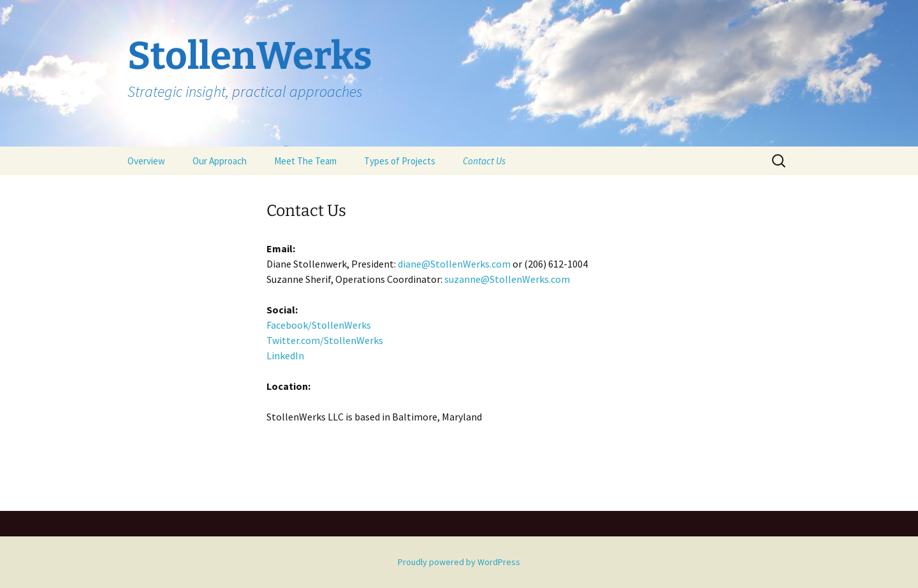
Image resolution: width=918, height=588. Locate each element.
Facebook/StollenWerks (319, 325)
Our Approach (220, 161)
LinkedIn (285, 355)
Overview (146, 161)
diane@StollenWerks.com (454, 264)
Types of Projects (400, 161)
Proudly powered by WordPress (459, 562)
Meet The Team (305, 161)
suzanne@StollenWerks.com (507, 279)
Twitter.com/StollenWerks (325, 340)
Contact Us (484, 161)
